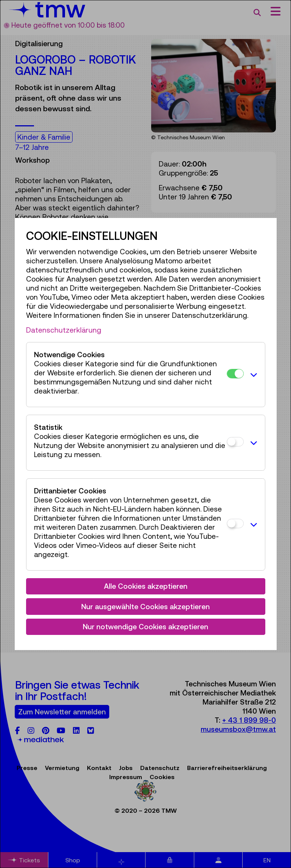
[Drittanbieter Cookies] (235, 523)
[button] (252, 375)
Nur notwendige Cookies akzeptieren (145, 627)
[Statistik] (235, 442)
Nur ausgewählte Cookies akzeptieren (145, 607)
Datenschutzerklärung (64, 330)
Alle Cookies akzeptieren (146, 586)
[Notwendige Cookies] (235, 374)
